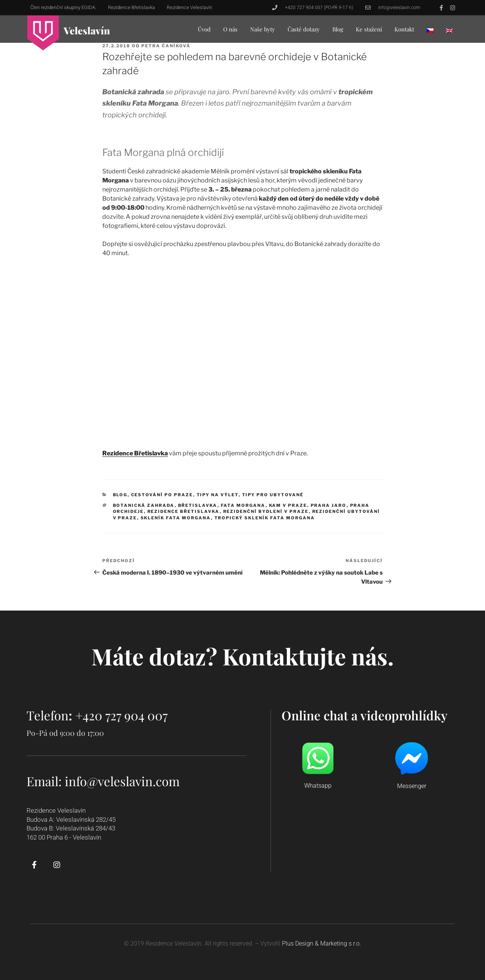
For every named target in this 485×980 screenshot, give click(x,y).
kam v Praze (288, 505)
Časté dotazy (304, 29)
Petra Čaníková (166, 46)
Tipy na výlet (218, 495)
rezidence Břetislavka (184, 511)
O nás (230, 29)
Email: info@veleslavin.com (103, 781)
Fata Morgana (243, 505)
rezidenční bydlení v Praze (266, 511)
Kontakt (404, 29)
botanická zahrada (144, 505)
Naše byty (263, 29)
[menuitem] (430, 30)
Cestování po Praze (162, 495)
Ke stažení (369, 29)
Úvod (204, 29)
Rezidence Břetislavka (135, 453)
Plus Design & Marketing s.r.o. (322, 943)
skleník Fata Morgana (176, 518)
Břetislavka (198, 505)
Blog (338, 29)
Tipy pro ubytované (273, 495)
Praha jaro (329, 505)
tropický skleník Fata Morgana (265, 518)
